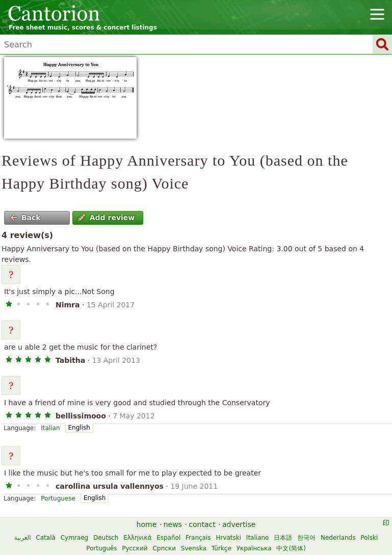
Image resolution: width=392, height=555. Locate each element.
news (173, 524)
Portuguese (58, 498)
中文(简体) (291, 548)
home (147, 524)
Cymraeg (74, 538)
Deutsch (106, 538)
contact (202, 524)
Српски (164, 548)
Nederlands (338, 538)
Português (101, 548)
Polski (369, 538)
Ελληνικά (137, 538)
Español (168, 538)
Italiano (258, 538)
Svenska (194, 548)
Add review (106, 218)
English (79, 428)
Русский (135, 548)
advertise (239, 524)
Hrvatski (228, 538)
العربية (23, 538)
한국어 (306, 538)
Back (25, 218)
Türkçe (221, 548)
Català (45, 538)
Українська (254, 548)
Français (198, 538)
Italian (50, 428)
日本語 (283, 538)
